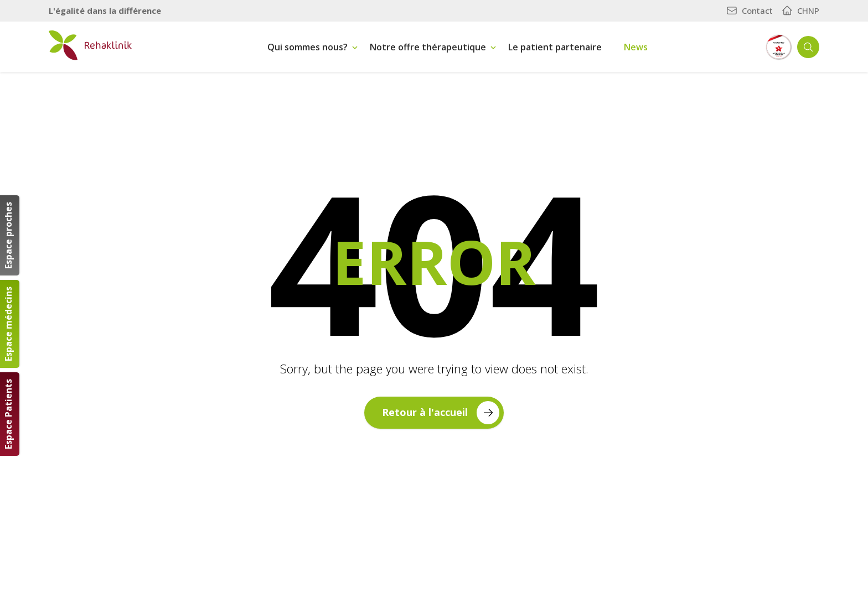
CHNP (800, 11)
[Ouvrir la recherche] (808, 47)
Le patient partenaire (555, 47)
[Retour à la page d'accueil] (90, 45)
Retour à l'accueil (441, 412)
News (636, 47)
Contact (750, 11)
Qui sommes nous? (308, 47)
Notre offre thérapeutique (428, 47)
